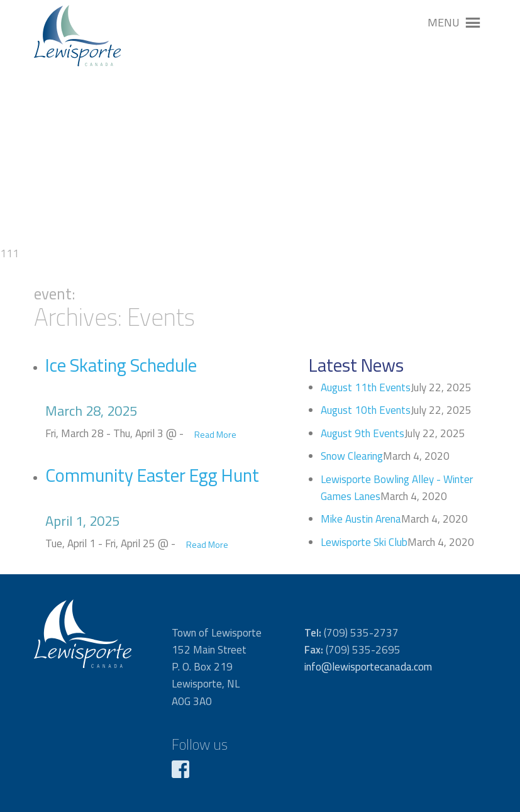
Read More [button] (215, 434)
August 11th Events (366, 387)
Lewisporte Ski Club (364, 542)
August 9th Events (362, 433)
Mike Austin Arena (361, 519)
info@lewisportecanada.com (368, 667)
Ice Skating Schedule (121, 365)
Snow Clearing (352, 456)
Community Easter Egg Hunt (152, 475)
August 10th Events (366, 410)
